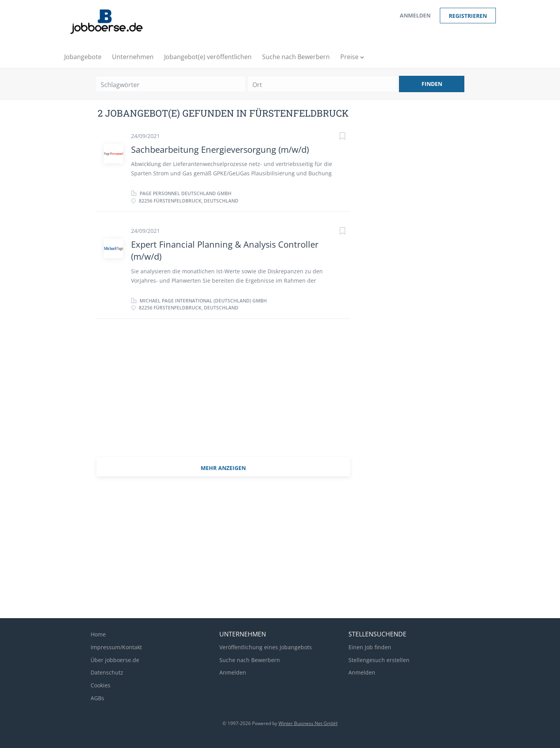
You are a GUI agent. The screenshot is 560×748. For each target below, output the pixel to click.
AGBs (97, 698)
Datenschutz (107, 672)
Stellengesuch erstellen (379, 660)
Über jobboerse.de (115, 660)
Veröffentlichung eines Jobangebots (266, 647)
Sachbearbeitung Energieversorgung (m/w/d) (220, 149)
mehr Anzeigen (223, 468)
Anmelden (415, 15)
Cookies (101, 685)
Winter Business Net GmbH (308, 723)
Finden (432, 84)
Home (98, 634)
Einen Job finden (370, 647)
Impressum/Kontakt (116, 647)
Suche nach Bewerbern (250, 660)
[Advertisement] (223, 393)
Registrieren (468, 16)
